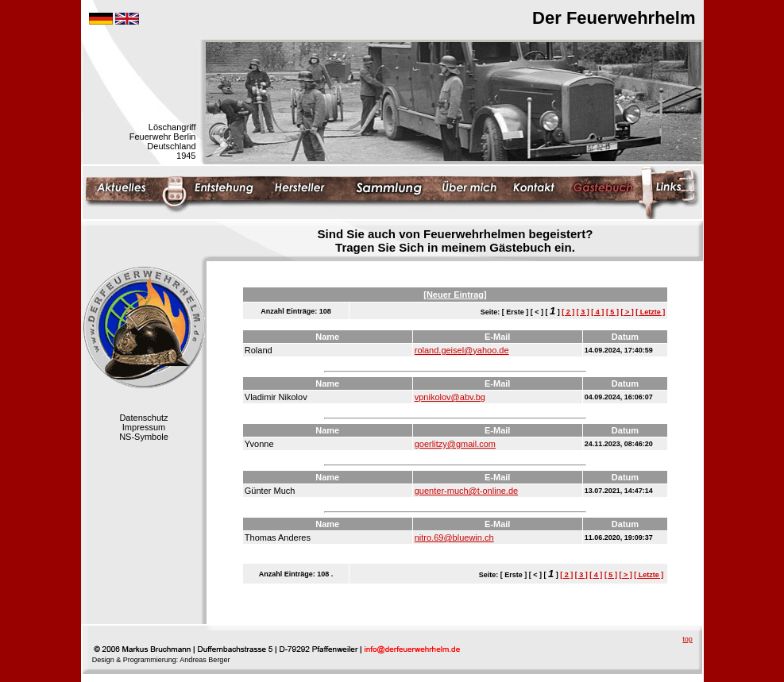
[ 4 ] (597, 312)
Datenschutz (143, 418)
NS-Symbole (144, 437)
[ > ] (627, 312)
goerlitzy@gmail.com (455, 444)
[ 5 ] (612, 312)
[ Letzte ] (650, 312)
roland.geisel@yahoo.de (462, 350)
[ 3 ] (583, 312)
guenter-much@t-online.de (466, 491)
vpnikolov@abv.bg (450, 397)
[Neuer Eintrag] (455, 295)
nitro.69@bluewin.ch (454, 538)
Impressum (144, 427)
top (687, 639)
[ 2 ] (568, 312)
